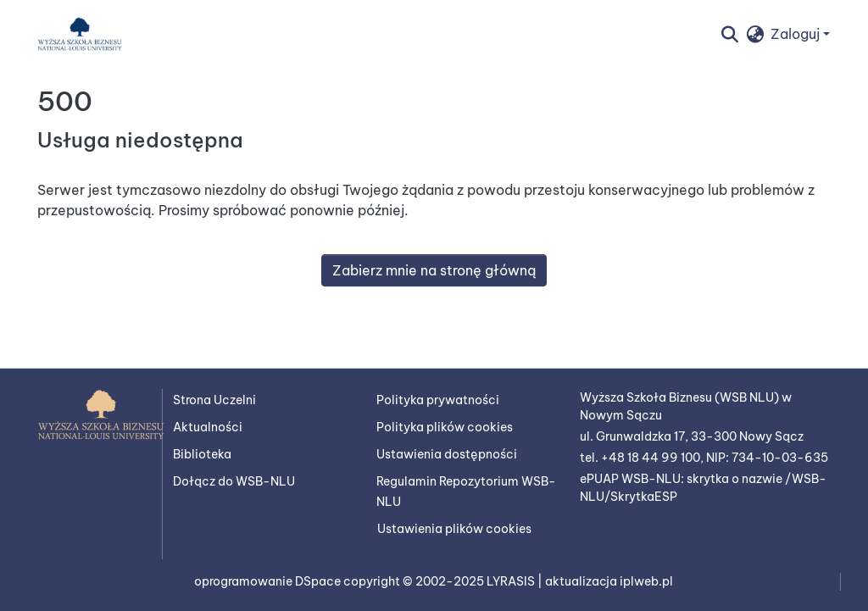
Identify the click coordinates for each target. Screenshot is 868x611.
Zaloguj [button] (797, 34)
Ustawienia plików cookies (454, 529)
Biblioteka (202, 454)
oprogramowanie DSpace (269, 581)
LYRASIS (512, 581)
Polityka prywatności (438, 400)
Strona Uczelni (214, 400)
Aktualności (208, 427)
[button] (80, 34)
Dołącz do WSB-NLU (234, 481)
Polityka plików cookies (445, 427)
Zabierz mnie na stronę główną (434, 270)
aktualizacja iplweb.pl (609, 581)
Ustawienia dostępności (447, 454)
